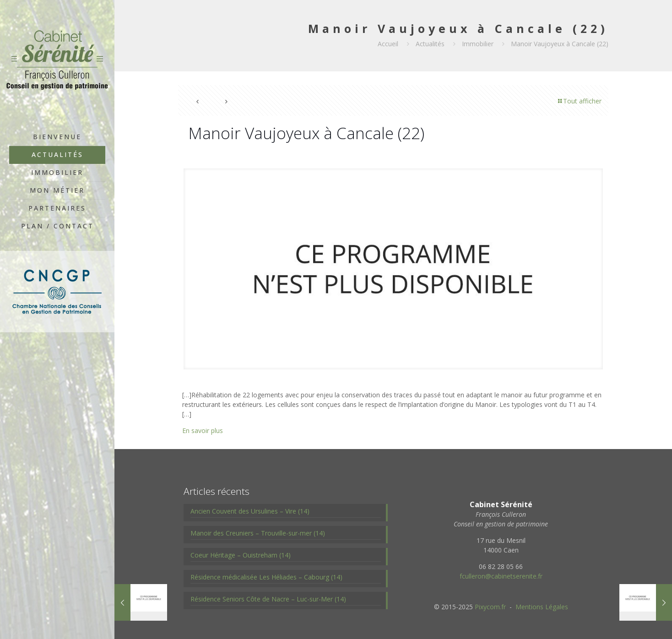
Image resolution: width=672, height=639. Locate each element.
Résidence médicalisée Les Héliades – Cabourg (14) (266, 577)
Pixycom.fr (490, 607)
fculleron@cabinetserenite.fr (501, 576)
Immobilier (478, 44)
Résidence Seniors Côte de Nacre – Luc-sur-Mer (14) (268, 599)
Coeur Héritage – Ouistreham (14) (241, 555)
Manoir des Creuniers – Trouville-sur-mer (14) (258, 533)
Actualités (430, 44)
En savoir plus (203, 431)
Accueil (388, 44)
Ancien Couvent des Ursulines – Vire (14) (250, 511)
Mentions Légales (542, 607)
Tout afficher (579, 101)
